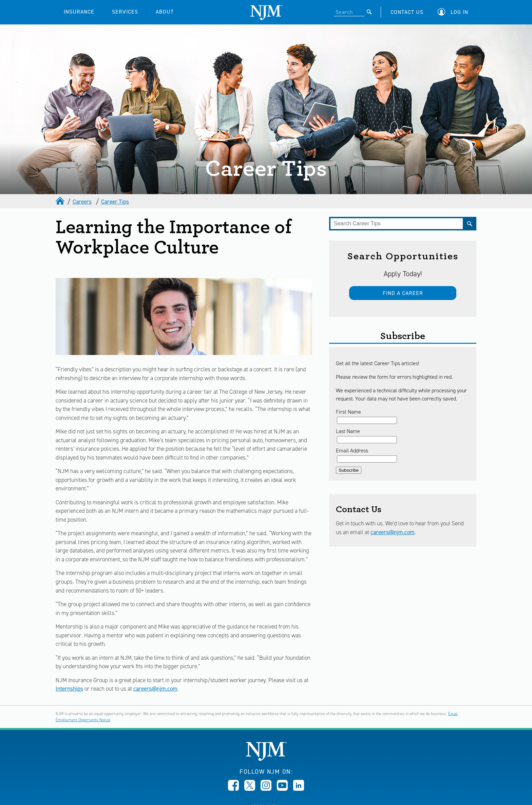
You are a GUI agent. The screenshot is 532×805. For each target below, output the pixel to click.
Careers (82, 202)
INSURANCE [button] (79, 12)
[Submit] (369, 12)
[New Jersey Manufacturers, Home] (266, 759)
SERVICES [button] (125, 12)
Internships (69, 689)
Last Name (348, 431)
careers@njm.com (155, 689)
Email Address (352, 451)
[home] (61, 202)
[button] (455, 12)
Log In (459, 12)
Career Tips (115, 202)
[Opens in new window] (233, 789)
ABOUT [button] (165, 12)
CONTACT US (407, 12)
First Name (348, 412)
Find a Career (403, 293)
